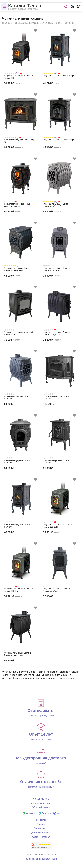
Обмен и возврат (41, 837)
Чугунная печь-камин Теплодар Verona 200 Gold (57, 526)
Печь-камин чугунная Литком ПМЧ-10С (17, 397)
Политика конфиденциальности (41, 859)
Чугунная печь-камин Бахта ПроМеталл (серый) (56, 205)
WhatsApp (29, 813)
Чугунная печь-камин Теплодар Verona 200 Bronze (18, 590)
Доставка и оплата (41, 833)
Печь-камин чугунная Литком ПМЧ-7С (56, 462)
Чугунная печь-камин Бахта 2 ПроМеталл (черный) (17, 654)
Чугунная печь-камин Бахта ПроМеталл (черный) (17, 269)
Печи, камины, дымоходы (26, 23)
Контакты (41, 820)
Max (57, 813)
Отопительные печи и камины (57, 23)
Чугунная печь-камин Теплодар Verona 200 (18, 77)
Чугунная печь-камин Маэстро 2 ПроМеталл (19, 333)
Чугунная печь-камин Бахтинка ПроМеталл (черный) (57, 333)
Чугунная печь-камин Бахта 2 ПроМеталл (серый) (56, 590)
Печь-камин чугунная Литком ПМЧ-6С (17, 526)
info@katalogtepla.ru (41, 803)
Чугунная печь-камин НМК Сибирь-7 (60, 140)
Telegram (45, 813)
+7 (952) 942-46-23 (41, 799)
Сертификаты (41, 828)
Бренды (41, 824)
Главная (6, 23)
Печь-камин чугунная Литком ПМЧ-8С (17, 462)
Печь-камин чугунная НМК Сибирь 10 (20, 141)
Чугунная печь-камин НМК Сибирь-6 (60, 76)
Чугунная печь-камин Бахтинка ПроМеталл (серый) (57, 269)
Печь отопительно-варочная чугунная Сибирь (17, 205)
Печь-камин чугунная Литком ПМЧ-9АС (56, 397)
